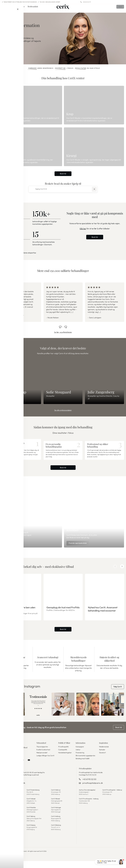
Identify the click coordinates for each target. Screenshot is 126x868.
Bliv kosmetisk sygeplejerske (85, 762)
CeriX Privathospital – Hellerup (113, 797)
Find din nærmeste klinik (79, 550)
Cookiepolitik (63, 757)
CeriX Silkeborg (56, 832)
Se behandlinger (12, 52)
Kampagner (80, 754)
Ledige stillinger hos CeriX (45, 762)
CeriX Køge (6, 806)
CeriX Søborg (31, 824)
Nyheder (102, 757)
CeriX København (8, 797)
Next (66, 327)
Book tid (63, 174)
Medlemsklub (33, 8)
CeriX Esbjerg (31, 832)
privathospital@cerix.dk (93, 791)
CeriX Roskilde (32, 815)
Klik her (83, 229)
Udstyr (78, 757)
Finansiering (80, 759)
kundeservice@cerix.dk (15, 791)
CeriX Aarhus (7, 832)
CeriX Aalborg (56, 824)
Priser (22, 8)
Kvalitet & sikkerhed (43, 757)
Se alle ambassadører (63, 410)
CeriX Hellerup (56, 797)
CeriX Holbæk (31, 806)
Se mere (5, 253)
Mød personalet (42, 759)
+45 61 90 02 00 (89, 787)
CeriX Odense (7, 841)
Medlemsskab (104, 754)
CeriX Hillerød (56, 806)
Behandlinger (12, 8)
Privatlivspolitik (63, 754)
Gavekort (102, 759)
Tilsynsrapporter (42, 754)
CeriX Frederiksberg (34, 797)
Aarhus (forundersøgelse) (88, 797)
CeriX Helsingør (57, 815)
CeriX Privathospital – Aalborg (89, 806)
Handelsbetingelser (65, 759)
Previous (60, 327)
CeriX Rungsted (7, 824)
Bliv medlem (13, 550)
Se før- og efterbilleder (63, 333)
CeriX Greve (6, 815)
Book (119, 8)
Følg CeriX (118, 694)
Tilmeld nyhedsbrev (12, 760)
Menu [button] (3, 8)
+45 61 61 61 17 (87, 2)
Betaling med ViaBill (82, 765)
